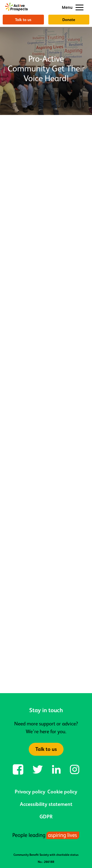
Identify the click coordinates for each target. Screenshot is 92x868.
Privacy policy (30, 792)
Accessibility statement (46, 804)
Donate (69, 20)
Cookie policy (62, 792)
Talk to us (23, 20)
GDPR (46, 817)
